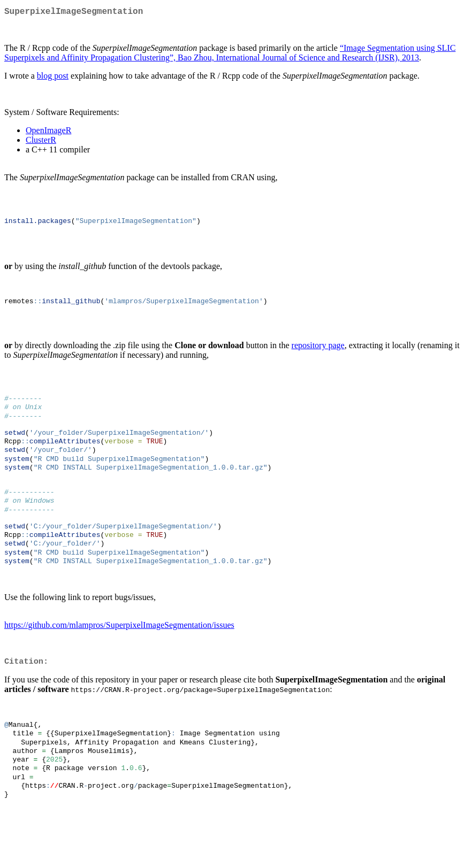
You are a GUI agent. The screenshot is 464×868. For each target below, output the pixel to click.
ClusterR (41, 142)
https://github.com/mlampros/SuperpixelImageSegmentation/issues (119, 658)
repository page (318, 355)
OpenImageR (48, 132)
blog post (53, 78)
